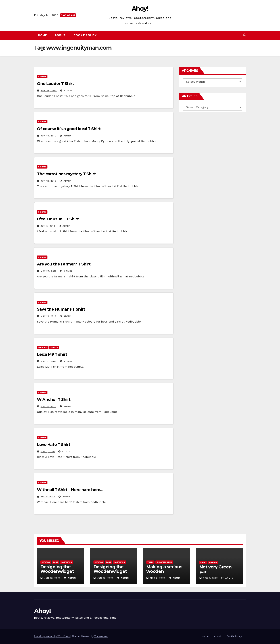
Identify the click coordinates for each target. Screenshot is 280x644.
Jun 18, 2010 (48, 136)
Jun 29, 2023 (52, 578)
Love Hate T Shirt (54, 445)
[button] (245, 35)
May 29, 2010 (49, 271)
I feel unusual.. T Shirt (58, 219)
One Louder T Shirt (55, 84)
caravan (46, 562)
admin (66, 91)
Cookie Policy (85, 35)
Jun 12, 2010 (48, 181)
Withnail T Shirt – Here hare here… (70, 490)
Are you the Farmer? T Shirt (64, 264)
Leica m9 (42, 347)
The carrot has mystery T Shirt (66, 174)
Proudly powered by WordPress (52, 636)
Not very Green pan (216, 569)
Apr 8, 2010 (48, 497)
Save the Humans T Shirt (61, 309)
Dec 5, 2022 (210, 578)
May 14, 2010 (48, 406)
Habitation (66, 562)
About (60, 35)
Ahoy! (140, 9)
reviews (213, 562)
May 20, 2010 (49, 361)
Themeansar (101, 636)
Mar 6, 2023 (158, 578)
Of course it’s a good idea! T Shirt (69, 129)
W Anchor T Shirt (54, 399)
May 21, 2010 (48, 316)
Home (42, 35)
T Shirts (42, 77)
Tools (150, 562)
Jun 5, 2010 (48, 226)
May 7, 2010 (48, 452)
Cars (56, 562)
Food (203, 562)
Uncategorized (164, 562)
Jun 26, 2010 (49, 91)
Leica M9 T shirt (52, 354)
